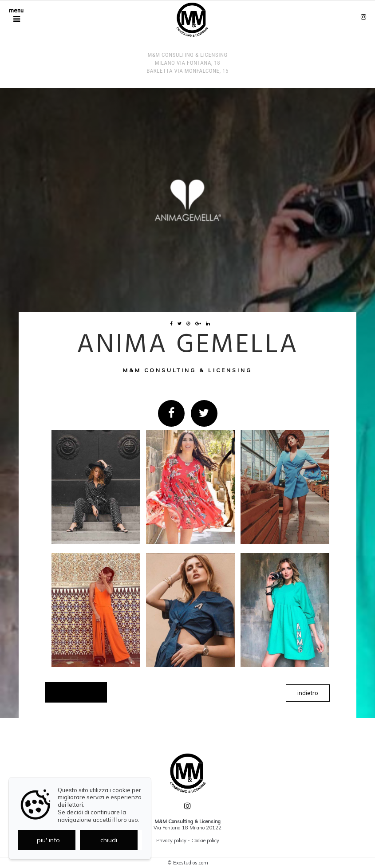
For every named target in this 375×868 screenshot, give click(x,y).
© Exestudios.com (188, 863)
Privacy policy (171, 841)
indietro (308, 693)
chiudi (109, 840)
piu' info (48, 840)
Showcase (76, 692)
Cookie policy (205, 841)
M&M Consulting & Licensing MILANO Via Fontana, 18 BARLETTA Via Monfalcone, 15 (187, 63)
